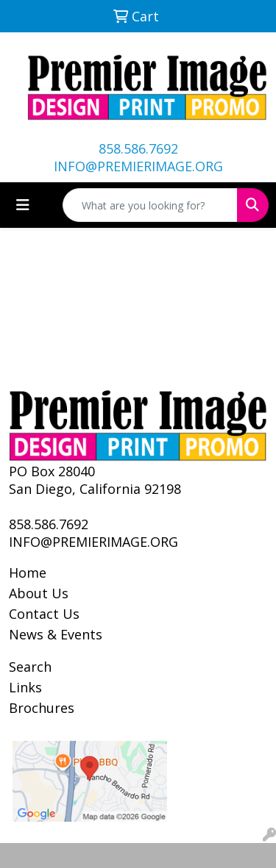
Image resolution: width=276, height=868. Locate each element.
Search (30, 667)
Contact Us (44, 614)
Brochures (42, 708)
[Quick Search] (150, 205)
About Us (39, 593)
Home (28, 573)
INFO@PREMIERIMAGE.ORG (138, 166)
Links (25, 687)
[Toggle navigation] (23, 205)
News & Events (56, 634)
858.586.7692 (138, 148)
